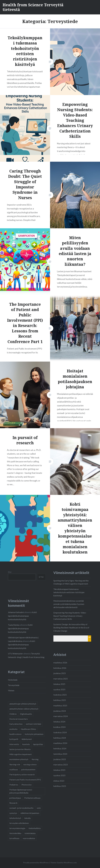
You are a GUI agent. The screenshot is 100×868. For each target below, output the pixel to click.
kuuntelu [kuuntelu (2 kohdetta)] (26, 744)
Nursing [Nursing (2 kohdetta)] (35, 759)
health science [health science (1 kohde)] (15, 734)
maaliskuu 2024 (60, 743)
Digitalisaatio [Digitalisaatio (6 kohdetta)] (26, 714)
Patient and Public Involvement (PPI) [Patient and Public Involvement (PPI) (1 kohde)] (25, 780)
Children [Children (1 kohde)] (13, 714)
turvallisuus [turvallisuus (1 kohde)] (14, 838)
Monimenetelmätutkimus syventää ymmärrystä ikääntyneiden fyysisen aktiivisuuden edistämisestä (69, 604)
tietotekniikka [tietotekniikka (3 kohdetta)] (15, 833)
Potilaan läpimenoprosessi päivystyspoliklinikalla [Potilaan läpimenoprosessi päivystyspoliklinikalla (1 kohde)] (21, 791)
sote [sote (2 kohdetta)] (39, 808)
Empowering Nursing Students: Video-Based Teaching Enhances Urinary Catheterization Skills (70, 616)
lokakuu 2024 (59, 722)
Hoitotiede (13, 680)
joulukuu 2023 (60, 759)
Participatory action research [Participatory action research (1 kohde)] (22, 774)
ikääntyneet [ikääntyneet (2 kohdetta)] (27, 739)
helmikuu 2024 (60, 749)
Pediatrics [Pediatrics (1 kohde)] (14, 785)
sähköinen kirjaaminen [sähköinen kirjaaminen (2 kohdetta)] (30, 813)
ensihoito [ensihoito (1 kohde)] (13, 729)
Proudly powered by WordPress (36, 863)
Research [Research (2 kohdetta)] (13, 803)
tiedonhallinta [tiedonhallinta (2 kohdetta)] (35, 828)
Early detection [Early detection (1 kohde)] (16, 724)
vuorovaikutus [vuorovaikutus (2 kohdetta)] (29, 838)
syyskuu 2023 (59, 775)
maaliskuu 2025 (60, 706)
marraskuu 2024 (61, 716)
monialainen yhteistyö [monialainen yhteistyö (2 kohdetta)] (19, 759)
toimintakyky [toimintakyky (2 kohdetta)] (30, 833)
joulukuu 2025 (60, 673)
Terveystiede (14, 685)
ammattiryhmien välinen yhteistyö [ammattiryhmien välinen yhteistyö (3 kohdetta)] (24, 709)
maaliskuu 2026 (60, 663)
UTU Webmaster (15, 654)
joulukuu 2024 (60, 711)
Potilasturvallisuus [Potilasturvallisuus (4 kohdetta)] (32, 798)
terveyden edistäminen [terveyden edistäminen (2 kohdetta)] (19, 823)
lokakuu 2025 (59, 684)
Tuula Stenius (14, 625)
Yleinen (11, 690)
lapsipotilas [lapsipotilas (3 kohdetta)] (38, 744)
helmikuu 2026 (60, 668)
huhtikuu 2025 (60, 700)
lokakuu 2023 (59, 770)
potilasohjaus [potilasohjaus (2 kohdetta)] (15, 798)
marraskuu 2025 (61, 679)
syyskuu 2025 (59, 689)
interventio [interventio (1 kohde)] (14, 744)
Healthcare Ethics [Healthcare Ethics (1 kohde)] (28, 729)
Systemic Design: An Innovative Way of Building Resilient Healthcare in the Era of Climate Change (71, 628)
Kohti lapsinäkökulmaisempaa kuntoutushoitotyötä (22, 616)
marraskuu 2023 (61, 765)
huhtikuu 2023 (60, 786)
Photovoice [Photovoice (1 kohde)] (27, 785)
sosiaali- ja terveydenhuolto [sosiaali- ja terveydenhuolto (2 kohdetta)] (21, 808)
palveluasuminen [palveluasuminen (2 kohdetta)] (28, 769)
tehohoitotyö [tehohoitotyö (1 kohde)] (15, 818)
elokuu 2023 (59, 781)
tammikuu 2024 (60, 754)
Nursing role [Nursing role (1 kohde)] (15, 764)
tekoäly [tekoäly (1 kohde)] (28, 818)
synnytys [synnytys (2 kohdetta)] (13, 813)
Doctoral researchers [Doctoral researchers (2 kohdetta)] (19, 719)
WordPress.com (70, 863)
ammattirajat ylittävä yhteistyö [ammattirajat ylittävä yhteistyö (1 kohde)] (23, 704)
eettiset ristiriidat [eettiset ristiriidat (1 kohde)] (34, 724)
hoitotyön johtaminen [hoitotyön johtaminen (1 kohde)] (34, 734)
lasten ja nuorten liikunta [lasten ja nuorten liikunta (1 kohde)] (20, 749)
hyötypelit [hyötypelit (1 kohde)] (14, 739)
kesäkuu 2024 (59, 727)
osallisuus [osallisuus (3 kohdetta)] (14, 769)
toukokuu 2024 (60, 732)
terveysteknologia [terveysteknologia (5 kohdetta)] (17, 828)
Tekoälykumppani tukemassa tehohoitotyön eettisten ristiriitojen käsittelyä (69, 592)
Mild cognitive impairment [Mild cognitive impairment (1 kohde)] (21, 754)
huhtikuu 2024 (60, 738)
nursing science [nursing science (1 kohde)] (30, 764)
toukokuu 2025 (60, 695)
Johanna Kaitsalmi (16, 612)
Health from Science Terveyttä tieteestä (33, 7)
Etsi (10, 572)
